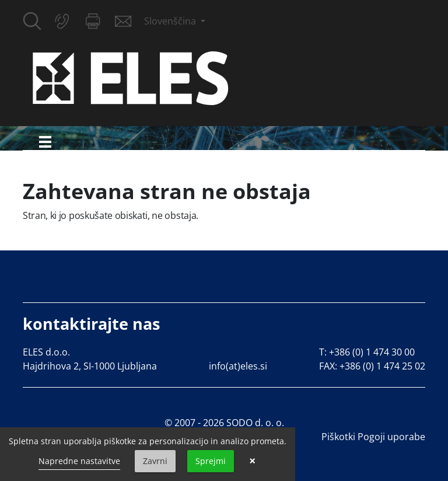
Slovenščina (171, 21)
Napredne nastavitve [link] (79, 461)
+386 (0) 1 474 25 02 (382, 366)
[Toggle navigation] (45, 142)
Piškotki (338, 437)
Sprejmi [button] (211, 461)
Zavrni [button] (155, 461)
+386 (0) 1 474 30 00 (372, 352)
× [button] (252, 461)
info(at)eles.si (238, 366)
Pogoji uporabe (391, 437)
